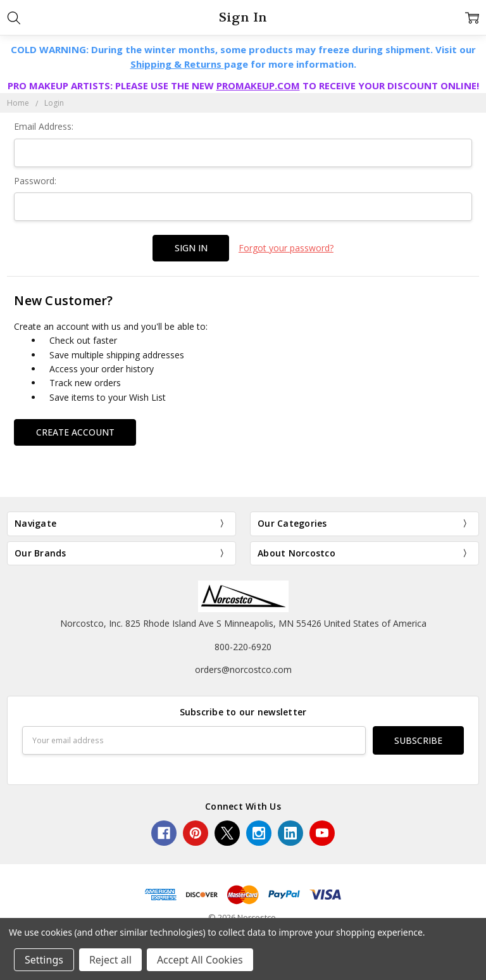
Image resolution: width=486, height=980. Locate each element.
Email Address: (44, 126)
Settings (44, 960)
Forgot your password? (286, 248)
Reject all (110, 960)
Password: (35, 181)
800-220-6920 (243, 647)
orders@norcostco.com (243, 669)
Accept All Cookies (200, 960)
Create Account (75, 432)
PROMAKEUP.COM (258, 85)
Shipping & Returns (177, 64)
